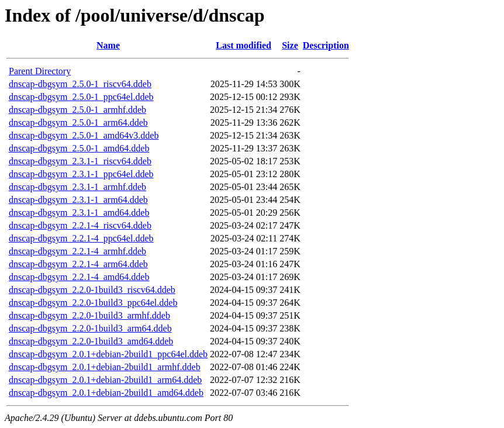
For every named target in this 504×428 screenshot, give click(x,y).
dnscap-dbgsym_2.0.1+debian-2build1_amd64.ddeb (106, 393)
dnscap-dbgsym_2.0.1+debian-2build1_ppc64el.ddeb (108, 354)
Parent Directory (40, 71)
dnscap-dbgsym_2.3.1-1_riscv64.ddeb (80, 161)
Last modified (244, 45)
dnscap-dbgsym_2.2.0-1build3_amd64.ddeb (91, 341)
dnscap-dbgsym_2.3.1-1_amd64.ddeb (79, 213)
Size (290, 45)
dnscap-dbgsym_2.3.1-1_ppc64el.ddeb (81, 174)
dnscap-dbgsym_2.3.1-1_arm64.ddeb (78, 200)
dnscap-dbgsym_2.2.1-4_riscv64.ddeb (80, 225)
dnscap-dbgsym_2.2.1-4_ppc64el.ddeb (81, 238)
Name (108, 45)
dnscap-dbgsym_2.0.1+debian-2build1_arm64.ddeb (105, 380)
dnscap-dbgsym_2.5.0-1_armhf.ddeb (77, 110)
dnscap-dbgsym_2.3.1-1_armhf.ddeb (77, 187)
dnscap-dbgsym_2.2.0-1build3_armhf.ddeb (89, 315)
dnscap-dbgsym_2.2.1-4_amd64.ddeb (79, 277)
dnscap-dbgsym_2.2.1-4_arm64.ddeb (78, 264)
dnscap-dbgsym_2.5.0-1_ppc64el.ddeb (81, 97)
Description (326, 45)
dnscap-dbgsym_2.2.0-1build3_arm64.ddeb (90, 328)
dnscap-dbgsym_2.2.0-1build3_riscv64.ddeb (92, 290)
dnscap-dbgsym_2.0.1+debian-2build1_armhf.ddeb (105, 367)
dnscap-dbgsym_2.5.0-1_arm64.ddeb (78, 122)
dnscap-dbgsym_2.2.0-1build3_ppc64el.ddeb (93, 303)
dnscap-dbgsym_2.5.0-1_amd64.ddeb (79, 148)
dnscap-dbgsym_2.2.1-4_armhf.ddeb (77, 251)
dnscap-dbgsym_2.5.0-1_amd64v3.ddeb (84, 135)
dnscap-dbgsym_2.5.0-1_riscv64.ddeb (80, 84)
